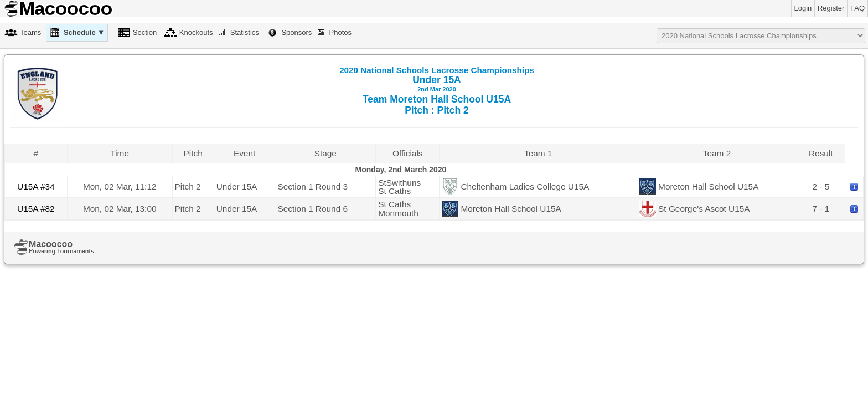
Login (803, 8)
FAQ (857, 8)
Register (831, 8)
